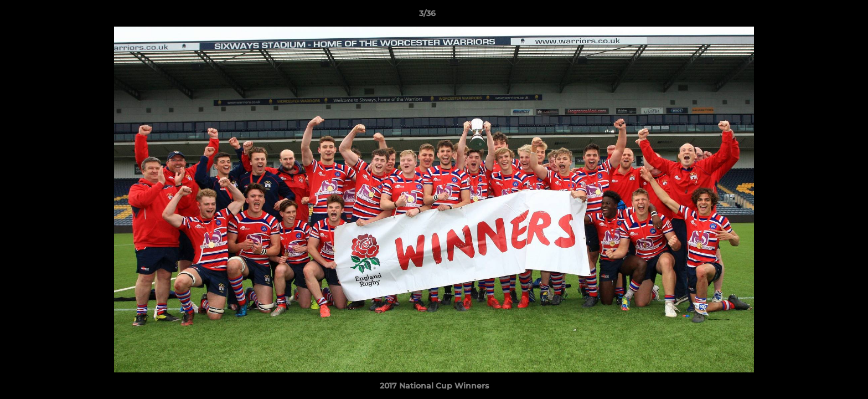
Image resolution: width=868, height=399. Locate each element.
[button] (821, 16)
